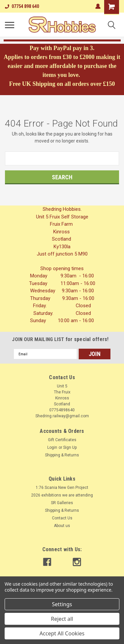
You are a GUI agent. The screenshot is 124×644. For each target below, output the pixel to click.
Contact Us (62, 518)
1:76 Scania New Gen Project (62, 488)
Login (52, 447)
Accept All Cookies (62, 633)
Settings (62, 604)
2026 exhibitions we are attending (62, 495)
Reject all (62, 619)
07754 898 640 (22, 6)
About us (62, 526)
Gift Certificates (62, 440)
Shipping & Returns (62, 455)
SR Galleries (62, 503)
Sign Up (70, 447)
